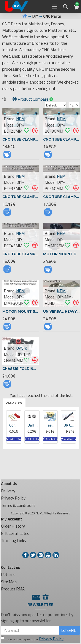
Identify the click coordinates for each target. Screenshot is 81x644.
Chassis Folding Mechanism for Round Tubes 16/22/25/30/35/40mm (21, 369)
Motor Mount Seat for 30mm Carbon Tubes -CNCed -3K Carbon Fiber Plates (21, 312)
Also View (14, 403)
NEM (21, 119)
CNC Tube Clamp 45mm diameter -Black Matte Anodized (21, 254)
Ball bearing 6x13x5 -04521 (33, 425)
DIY (35, 16)
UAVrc (21, 348)
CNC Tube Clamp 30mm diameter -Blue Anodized (61, 139)
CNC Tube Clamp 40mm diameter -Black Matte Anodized (61, 197)
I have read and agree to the (33, 639)
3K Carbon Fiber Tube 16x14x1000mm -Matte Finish (69, 425)
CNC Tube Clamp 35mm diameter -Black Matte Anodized (21, 197)
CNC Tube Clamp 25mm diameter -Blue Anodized (21, 139)
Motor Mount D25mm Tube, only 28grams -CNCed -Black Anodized (61, 254)
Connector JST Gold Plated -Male (15, 425)
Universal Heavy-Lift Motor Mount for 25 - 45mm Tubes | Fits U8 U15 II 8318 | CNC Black (61, 312)
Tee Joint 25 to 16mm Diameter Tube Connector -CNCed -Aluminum (51, 425)
